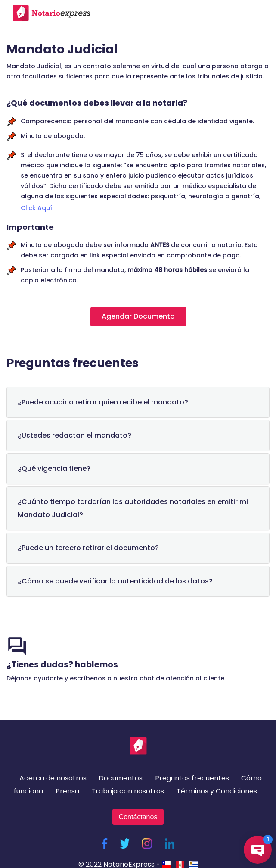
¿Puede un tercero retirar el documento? (88, 548)
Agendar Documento (138, 316)
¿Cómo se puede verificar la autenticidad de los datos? (115, 581)
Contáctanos (138, 817)
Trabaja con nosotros (128, 791)
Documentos (121, 778)
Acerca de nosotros (53, 778)
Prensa (67, 791)
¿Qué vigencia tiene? (54, 468)
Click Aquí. (37, 208)
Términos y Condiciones (217, 791)
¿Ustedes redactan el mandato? (74, 435)
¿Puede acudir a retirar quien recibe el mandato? (103, 402)
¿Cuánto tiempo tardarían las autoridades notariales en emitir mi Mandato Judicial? (133, 508)
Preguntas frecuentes (192, 778)
